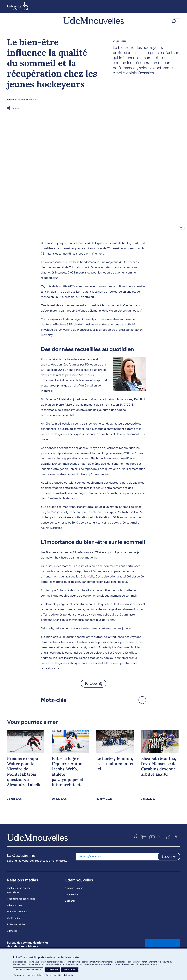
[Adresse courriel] (117, 862)
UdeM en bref (14, 924)
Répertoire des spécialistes (21, 905)
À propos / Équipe (74, 894)
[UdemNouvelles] (93, 23)
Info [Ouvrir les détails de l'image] (182, 233)
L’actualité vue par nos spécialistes (19, 896)
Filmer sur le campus (18, 917)
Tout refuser (52, 969)
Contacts (12, 937)
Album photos (14, 911)
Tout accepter (70, 969)
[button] (175, 23)
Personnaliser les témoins (28, 970)
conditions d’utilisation (64, 975)
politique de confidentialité (35, 975)
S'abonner (169, 862)
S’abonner (70, 907)
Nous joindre (71, 900)
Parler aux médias (16, 930)
